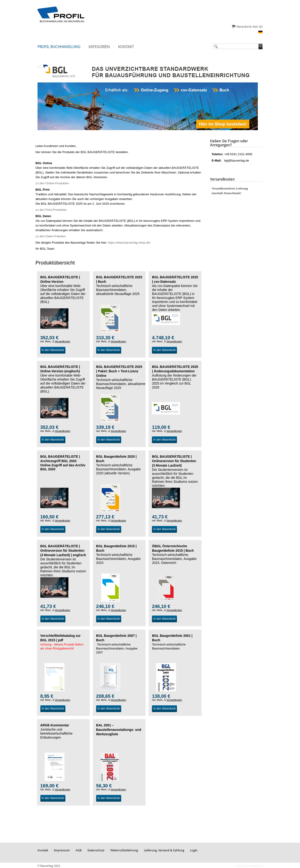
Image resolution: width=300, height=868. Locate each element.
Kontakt (126, 47)
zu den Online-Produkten (52, 183)
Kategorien (99, 47)
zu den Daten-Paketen (51, 236)
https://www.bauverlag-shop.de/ (129, 243)
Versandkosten (62, 342)
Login (194, 850)
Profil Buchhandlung (59, 47)
